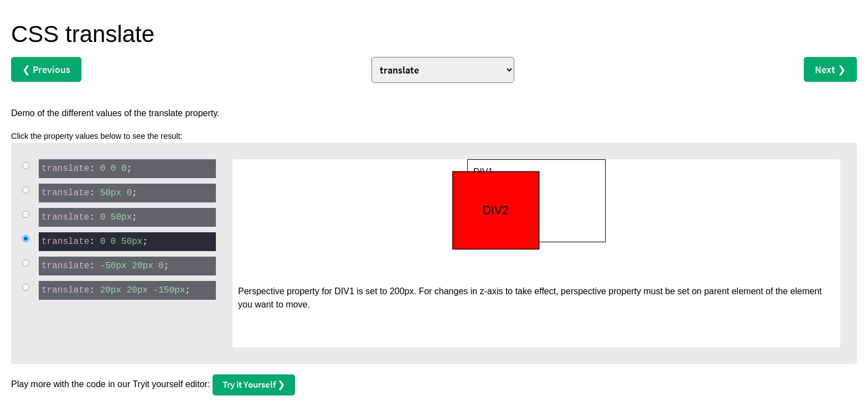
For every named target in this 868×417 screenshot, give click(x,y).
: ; (85, 168)
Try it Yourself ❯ (254, 384)
